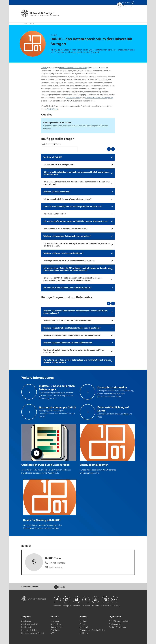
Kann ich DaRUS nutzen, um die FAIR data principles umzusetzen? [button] (73, 206)
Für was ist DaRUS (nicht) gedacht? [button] (59, 165)
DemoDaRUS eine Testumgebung (99, 98)
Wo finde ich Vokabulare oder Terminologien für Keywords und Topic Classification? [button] (74, 351)
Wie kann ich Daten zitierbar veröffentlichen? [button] (63, 253)
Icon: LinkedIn (105, 600)
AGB (52, 633)
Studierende (26, 621)
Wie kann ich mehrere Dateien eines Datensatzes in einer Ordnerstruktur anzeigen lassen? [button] (75, 312)
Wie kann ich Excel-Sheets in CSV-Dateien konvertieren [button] (68, 343)
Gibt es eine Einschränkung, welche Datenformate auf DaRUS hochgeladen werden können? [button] (77, 173)
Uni (124, 2)
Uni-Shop (84, 633)
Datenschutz (56, 624)
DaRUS (44, 68)
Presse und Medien (29, 630)
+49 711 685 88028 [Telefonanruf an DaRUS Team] (57, 563)
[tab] (78, 157)
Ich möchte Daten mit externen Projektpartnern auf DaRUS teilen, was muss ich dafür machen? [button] (77, 245)
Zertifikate (55, 630)
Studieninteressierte (30, 624)
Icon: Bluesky (76, 600)
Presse (83, 624)
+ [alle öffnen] (109, 149)
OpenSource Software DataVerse (73, 68)
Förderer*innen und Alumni (33, 633)
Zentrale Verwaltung (117, 627)
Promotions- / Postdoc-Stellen (92, 630)
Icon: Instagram (67, 600)
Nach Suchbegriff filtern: (51, 144)
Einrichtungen (115, 624)
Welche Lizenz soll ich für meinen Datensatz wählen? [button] (67, 320)
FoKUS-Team (53, 109)
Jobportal (84, 627)
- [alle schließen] (113, 149)
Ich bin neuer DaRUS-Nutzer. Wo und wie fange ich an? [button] (67, 199)
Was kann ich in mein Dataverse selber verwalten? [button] (65, 229)
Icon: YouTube (96, 600)
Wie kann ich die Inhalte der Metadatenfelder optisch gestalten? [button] (72, 328)
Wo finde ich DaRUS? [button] (53, 157)
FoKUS (25, 24)
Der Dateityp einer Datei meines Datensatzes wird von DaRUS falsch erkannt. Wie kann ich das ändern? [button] (77, 361)
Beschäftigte (27, 627)
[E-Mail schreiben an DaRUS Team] (54, 567)
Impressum (55, 621)
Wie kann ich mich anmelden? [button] (57, 192)
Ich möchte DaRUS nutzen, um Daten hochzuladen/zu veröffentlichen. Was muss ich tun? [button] (77, 183)
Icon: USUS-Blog (115, 600)
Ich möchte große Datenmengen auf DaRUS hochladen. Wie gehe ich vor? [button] (76, 221)
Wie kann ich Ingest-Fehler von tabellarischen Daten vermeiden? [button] (72, 335)
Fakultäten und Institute (119, 621)
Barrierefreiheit (57, 627)
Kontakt (59, 587)
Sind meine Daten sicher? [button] (55, 214)
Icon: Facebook (57, 600)
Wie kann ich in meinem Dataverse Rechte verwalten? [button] (67, 236)
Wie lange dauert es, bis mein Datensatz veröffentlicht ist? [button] (69, 261)
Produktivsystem (73, 98)
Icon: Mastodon (86, 600)
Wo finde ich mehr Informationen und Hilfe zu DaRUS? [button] (67, 288)
